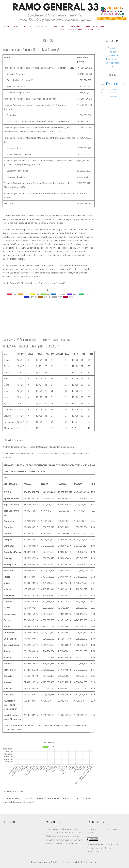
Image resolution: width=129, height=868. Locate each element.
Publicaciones (112, 59)
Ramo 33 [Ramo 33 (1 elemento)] (113, 93)
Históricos (98, 26)
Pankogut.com (91, 862)
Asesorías (75, 26)
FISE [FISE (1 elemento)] (110, 89)
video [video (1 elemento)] (115, 97)
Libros (87, 26)
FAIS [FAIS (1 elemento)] (102, 89)
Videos (64, 26)
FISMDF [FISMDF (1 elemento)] (114, 89)
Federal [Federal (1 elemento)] (106, 89)
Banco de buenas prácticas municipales (80, 29)
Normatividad (112, 55)
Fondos (26, 26)
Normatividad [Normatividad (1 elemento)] (105, 93)
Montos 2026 (11, 26)
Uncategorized (112, 63)
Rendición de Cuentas (45, 26)
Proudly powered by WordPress (46, 862)
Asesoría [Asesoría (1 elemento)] (103, 85)
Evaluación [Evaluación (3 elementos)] (115, 84)
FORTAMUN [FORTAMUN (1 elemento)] (120, 89)
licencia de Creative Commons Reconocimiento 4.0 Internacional (105, 848)
